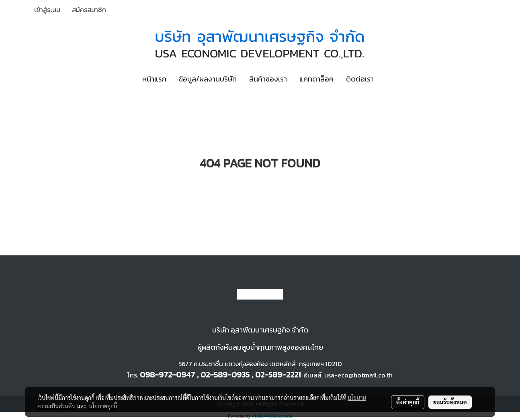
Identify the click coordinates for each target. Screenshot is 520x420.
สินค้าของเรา (268, 79)
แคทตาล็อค (316, 79)
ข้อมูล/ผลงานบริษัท (208, 79)
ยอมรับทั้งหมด (450, 402)
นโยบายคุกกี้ (103, 406)
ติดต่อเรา (360, 79)
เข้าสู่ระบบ (47, 10)
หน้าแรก (154, 79)
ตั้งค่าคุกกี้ (408, 402)
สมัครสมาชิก (89, 10)
